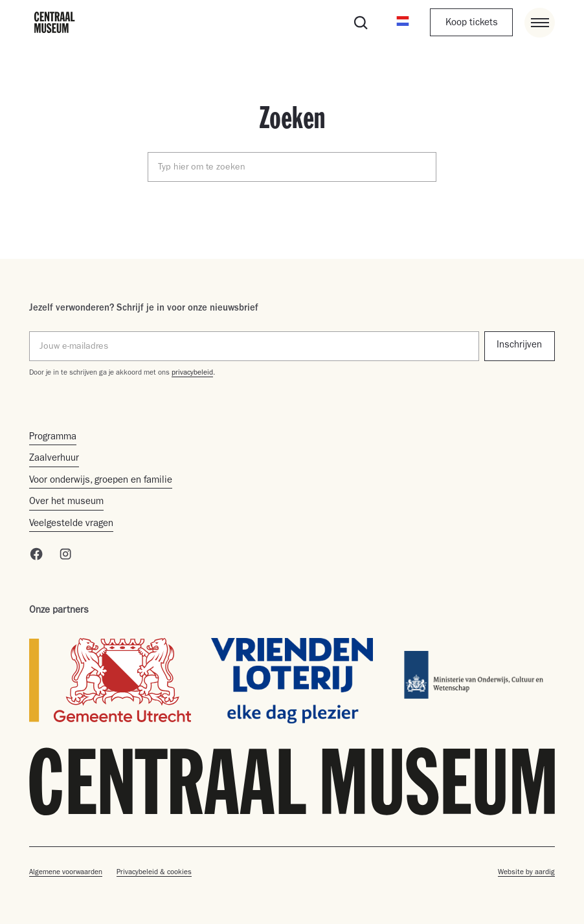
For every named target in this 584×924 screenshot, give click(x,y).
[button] (403, 23)
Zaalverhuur (54, 459)
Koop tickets (472, 24)
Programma (53, 438)
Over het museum (66, 502)
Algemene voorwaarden (66, 873)
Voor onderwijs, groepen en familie (101, 481)
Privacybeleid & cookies (154, 873)
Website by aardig (526, 873)
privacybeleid (192, 373)
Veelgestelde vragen (71, 524)
